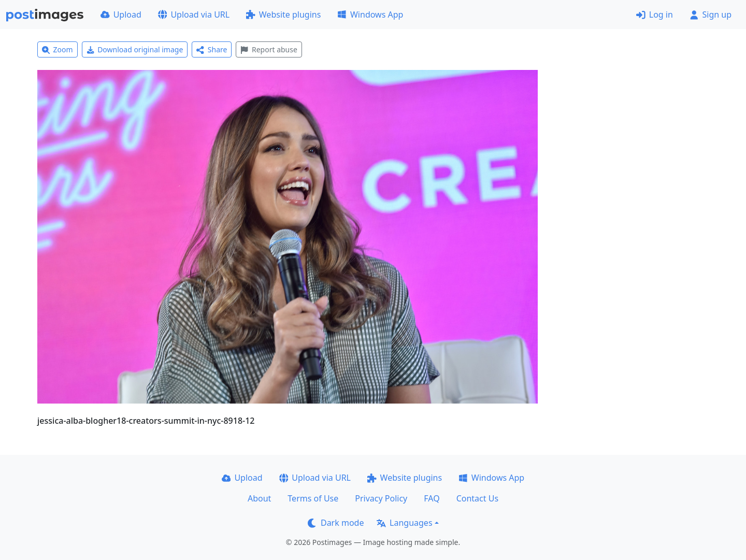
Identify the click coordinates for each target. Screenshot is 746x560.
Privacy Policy (381, 498)
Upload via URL (194, 15)
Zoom (58, 49)
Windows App (370, 15)
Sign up (711, 15)
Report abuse (269, 49)
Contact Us (477, 498)
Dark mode (336, 523)
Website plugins (283, 15)
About (259, 498)
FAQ (432, 498)
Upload (121, 15)
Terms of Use (313, 498)
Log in (655, 15)
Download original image (135, 49)
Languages (404, 523)
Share (212, 49)
